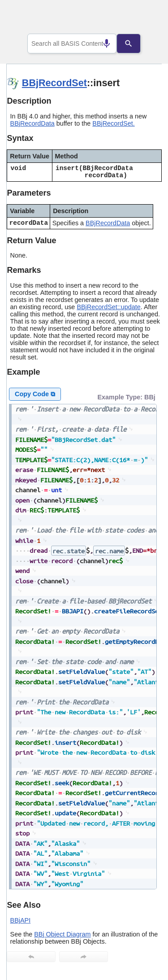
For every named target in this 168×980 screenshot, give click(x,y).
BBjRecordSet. (113, 123)
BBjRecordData (32, 123)
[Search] (135, 44)
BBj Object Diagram (62, 934)
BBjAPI (21, 920)
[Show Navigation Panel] (144, 18)
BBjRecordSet (54, 83)
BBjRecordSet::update (108, 307)
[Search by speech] (100, 44)
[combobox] (72, 44)
